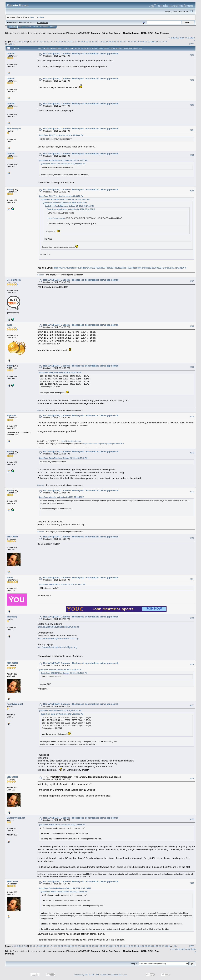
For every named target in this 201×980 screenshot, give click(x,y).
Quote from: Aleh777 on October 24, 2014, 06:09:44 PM (61, 135)
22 (65, 42)
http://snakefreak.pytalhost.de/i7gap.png (57, 647)
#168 (192, 326)
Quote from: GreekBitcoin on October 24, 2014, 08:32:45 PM (63, 458)
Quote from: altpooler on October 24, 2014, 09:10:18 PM (61, 497)
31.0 (39, 23)
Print (192, 44)
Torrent (45, 23)
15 (45, 42)
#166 (192, 191)
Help (21, 27)
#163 (192, 105)
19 (56, 42)
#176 (192, 664)
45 (129, 42)
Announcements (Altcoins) (62, 33)
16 (48, 42)
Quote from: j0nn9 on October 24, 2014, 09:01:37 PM (60, 711)
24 (70, 42)
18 (54, 42)
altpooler (11, 415)
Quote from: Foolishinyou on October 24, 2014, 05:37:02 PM (65, 199)
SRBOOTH (12, 537)
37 (107, 42)
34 (98, 42)
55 (157, 42)
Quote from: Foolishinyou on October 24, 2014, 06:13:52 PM (63, 160)
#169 (192, 367)
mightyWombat (15, 704)
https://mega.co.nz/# (56, 218)
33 (96, 42)
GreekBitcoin (14, 280)
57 (163, 42)
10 (31, 42)
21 (62, 42)
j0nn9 (10, 189)
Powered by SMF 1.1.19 (84, 975)
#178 (192, 778)
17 (51, 42)
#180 (192, 883)
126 (12, 44)
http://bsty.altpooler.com (71, 441)
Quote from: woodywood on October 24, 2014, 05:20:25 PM (71, 209)
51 (146, 42)
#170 (192, 417)
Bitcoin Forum (12, 33)
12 (37, 42)
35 (101, 42)
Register (44, 27)
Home (13, 27)
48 (138, 42)
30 (87, 42)
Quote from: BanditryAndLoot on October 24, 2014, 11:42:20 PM (65, 888)
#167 (192, 281)
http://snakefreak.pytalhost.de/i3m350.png (58, 627)
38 (110, 42)
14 (42, 42)
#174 (192, 579)
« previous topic (177, 38)
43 (124, 42)
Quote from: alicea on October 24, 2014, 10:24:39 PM (60, 670)
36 (104, 42)
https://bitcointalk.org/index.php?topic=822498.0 (104, 444)
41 (118, 42)
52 (149, 42)
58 (166, 42)
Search (28, 27)
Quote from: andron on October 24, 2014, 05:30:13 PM (65, 203)
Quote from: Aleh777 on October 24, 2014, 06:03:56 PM (61, 196)
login (32, 17)
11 (34, 42)
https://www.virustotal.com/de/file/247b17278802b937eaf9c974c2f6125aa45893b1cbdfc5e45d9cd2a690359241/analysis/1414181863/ (120, 268)
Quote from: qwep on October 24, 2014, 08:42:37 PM (60, 372)
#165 (192, 155)
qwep (10, 325)
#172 (192, 492)
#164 (192, 130)
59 (6, 44)
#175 (192, 618)
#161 (192, 55)
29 (84, 42)
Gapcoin (41, 275)
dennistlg (12, 617)
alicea (10, 578)
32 (93, 42)
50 (143, 42)
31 (90, 42)
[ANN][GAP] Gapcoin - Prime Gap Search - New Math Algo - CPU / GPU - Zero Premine (123, 33)
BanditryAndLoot (16, 818)
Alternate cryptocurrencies (34, 33)
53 (152, 42)
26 (76, 42)
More (53, 27)
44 (126, 42)
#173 (192, 538)
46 (132, 42)
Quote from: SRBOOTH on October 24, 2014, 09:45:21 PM (62, 584)
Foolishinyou (14, 129)
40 (115, 42)
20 (59, 42)
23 (67, 42)
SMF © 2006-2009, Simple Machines (112, 975)
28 (82, 42)
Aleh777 (11, 54)
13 (40, 42)
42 (121, 42)
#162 (192, 80)
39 (112, 42)
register (41, 17)
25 (73, 42)
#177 (192, 705)
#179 (192, 819)
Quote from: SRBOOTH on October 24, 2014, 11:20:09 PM (62, 825)
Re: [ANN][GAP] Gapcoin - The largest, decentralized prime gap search (81, 54)
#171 (192, 453)
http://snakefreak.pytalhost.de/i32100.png (58, 638)
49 (140, 42)
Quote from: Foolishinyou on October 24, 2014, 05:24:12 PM (69, 206)
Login (36, 27)
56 (160, 42)
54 (154, 42)
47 (135, 42)
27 (79, 42)
